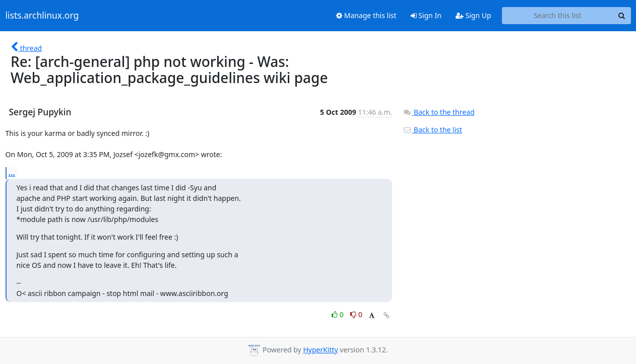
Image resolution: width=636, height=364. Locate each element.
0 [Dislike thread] (356, 314)
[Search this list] (558, 16)
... (12, 173)
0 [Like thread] (338, 314)
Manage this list (366, 15)
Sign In (426, 15)
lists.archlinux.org (42, 16)
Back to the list (432, 130)
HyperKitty (320, 350)
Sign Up (473, 15)
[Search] (622, 16)
